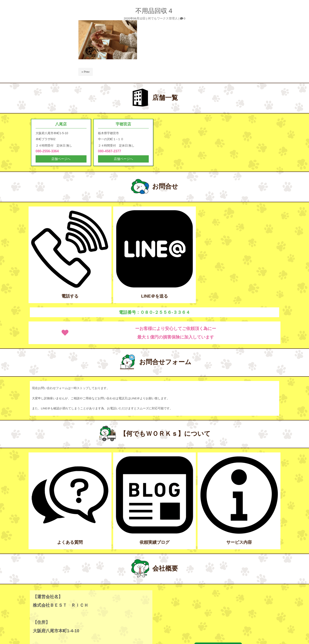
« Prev (86, 72)
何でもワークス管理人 (163, 18)
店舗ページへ (61, 159)
